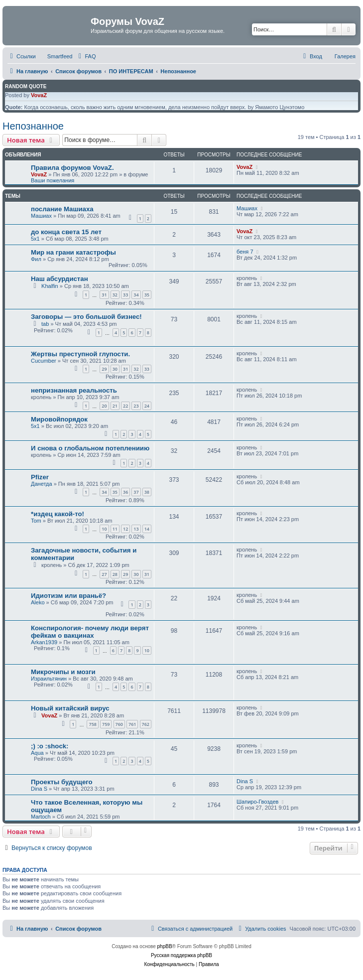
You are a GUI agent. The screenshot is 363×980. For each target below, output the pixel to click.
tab (45, 324)
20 (104, 406)
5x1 (35, 239)
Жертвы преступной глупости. (80, 354)
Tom (36, 521)
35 (147, 295)
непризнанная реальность (74, 390)
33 (125, 295)
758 (92, 724)
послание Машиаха (62, 209)
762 (146, 724)
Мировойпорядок (59, 419)
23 (136, 406)
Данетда (42, 484)
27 (104, 574)
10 (104, 529)
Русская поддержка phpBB (181, 955)
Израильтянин (49, 679)
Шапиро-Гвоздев (257, 802)
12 (125, 529)
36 (125, 492)
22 (125, 406)
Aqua (37, 753)
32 (115, 295)
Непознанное (33, 126)
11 (115, 529)
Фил (36, 259)
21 (115, 406)
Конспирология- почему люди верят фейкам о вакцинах (90, 632)
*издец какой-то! (58, 514)
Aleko (38, 602)
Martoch (41, 817)
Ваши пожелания (53, 180)
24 (147, 406)
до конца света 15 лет (66, 232)
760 (119, 724)
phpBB (165, 946)
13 (136, 529)
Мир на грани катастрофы (73, 252)
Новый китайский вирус (70, 708)
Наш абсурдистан (60, 279)
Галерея (345, 56)
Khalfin (50, 286)
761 (132, 724)
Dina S (39, 789)
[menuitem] (86, 56)
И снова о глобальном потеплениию (90, 448)
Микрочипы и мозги (63, 672)
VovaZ (39, 95)
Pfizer (40, 477)
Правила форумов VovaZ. (72, 168)
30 (115, 369)
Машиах (41, 216)
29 (104, 369)
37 (136, 492)
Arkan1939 (44, 642)
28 (115, 574)
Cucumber (44, 361)
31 (104, 295)
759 (106, 724)
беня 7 (245, 252)
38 (147, 492)
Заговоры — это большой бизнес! (86, 317)
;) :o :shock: (50, 746)
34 (136, 295)
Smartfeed (60, 56)
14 (147, 529)
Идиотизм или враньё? (68, 596)
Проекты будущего (62, 782)
